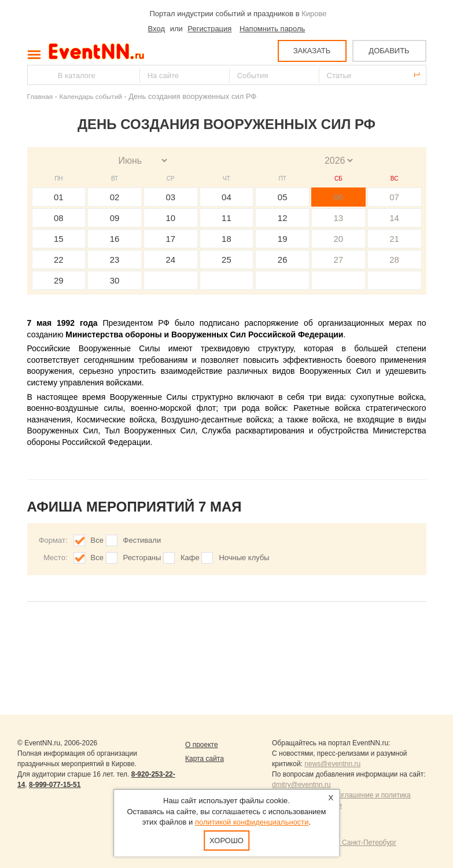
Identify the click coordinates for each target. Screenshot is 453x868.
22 (59, 260)
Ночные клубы (244, 558)
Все (97, 540)
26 (283, 260)
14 (394, 218)
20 (339, 239)
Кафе (190, 558)
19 (283, 239)
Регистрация (209, 29)
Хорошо (226, 841)
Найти (37, 75)
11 (226, 218)
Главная (40, 96)
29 (59, 280)
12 (283, 218)
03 (170, 197)
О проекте (202, 745)
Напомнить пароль (272, 29)
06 (339, 197)
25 (226, 260)
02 (115, 197)
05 (283, 197)
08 (59, 218)
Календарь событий (91, 96)
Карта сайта (205, 759)
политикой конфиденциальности (252, 822)
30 (115, 280)
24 (170, 260)
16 (115, 239)
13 (339, 218)
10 (170, 218)
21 (394, 239)
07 (394, 197)
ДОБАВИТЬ (389, 51)
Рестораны (142, 558)
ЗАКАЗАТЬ (312, 51)
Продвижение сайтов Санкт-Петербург (334, 843)
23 (115, 260)
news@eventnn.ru (332, 764)
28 (394, 260)
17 (170, 239)
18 (226, 239)
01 (59, 197)
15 (59, 239)
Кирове (314, 14)
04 (226, 197)
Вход (156, 29)
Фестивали (142, 540)
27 (339, 260)
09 (115, 218)
